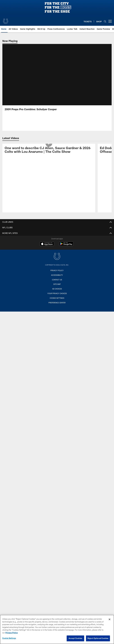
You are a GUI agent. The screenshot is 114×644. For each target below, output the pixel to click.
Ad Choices (57, 289)
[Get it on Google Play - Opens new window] (66, 245)
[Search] (105, 21)
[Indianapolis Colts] (57, 257)
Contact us (57, 280)
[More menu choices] (110, 21)
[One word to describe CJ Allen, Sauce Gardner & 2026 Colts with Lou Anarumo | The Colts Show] (49, 150)
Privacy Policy (57, 270)
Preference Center (57, 303)
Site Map (57, 284)
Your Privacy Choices (57, 293)
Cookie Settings (57, 298)
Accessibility (57, 275)
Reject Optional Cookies (98, 638)
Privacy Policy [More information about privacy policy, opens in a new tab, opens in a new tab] (12, 633)
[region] (57, 629)
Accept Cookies (75, 638)
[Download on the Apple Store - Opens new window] (47, 244)
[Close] (110, 619)
